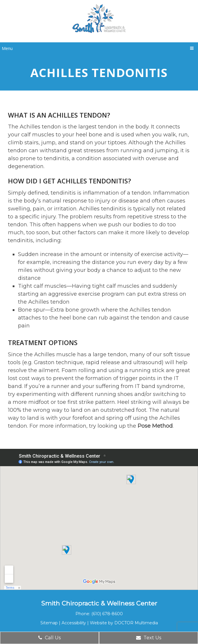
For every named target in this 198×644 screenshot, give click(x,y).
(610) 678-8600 (107, 614)
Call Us (49, 638)
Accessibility (74, 623)
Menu (7, 48)
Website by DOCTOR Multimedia (124, 623)
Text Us (149, 638)
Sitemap (49, 623)
